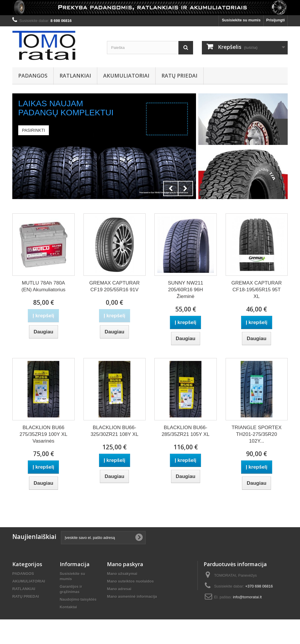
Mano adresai (119, 589)
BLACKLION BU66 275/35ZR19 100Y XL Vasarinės (44, 434)
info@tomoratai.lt (247, 597)
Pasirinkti (34, 130)
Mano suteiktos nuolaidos (130, 581)
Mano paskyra (125, 564)
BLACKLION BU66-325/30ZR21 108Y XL (114, 431)
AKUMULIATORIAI (126, 76)
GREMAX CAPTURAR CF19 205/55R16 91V (115, 286)
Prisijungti (275, 20)
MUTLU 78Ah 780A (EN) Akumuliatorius (43, 286)
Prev (171, 189)
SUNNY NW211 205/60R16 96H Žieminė (186, 290)
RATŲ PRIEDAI (179, 76)
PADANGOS (33, 76)
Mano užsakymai (122, 574)
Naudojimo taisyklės (78, 599)
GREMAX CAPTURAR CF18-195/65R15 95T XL (257, 290)
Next (185, 189)
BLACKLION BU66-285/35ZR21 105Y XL (186, 431)
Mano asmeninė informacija (132, 596)
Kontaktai (68, 607)
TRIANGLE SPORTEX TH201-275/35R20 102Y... (256, 434)
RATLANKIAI (75, 76)
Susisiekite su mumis (241, 20)
